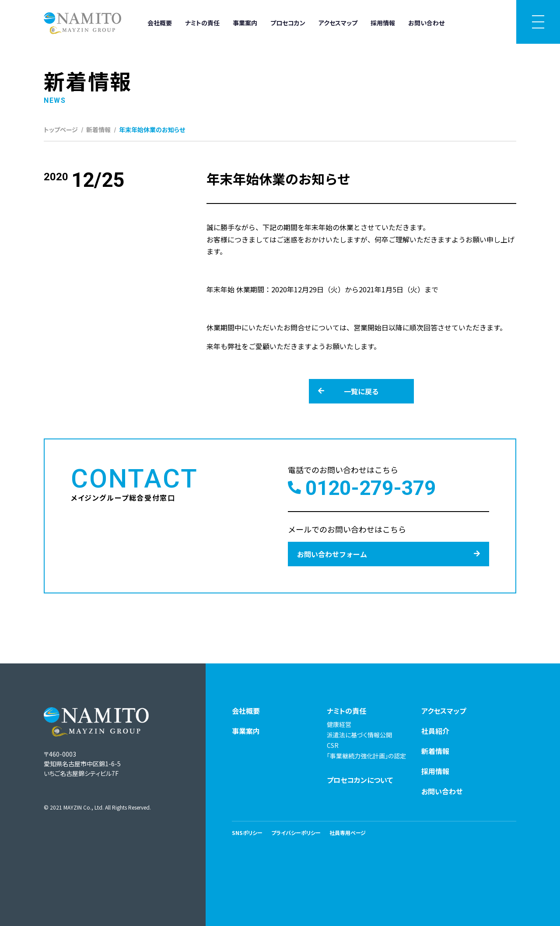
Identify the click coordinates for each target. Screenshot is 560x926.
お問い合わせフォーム (388, 554)
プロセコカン (288, 23)
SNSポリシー (247, 833)
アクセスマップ (338, 23)
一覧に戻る (348, 391)
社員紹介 (435, 731)
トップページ (61, 130)
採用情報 (383, 23)
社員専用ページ (348, 833)
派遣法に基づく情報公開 (359, 735)
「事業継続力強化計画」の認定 (366, 756)
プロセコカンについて (360, 780)
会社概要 (160, 23)
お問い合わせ (426, 23)
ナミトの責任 (202, 23)
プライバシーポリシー (296, 833)
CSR (333, 745)
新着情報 (98, 130)
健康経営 (339, 724)
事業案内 (245, 23)
